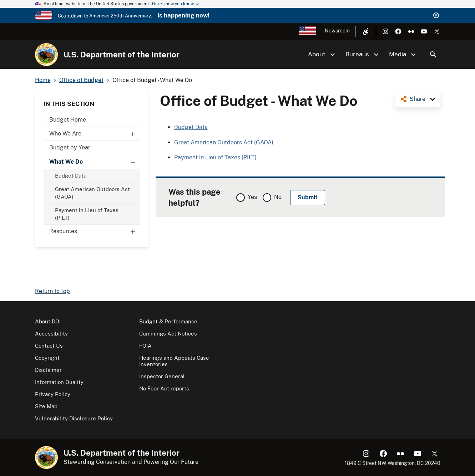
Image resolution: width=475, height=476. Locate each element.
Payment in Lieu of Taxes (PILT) (87, 214)
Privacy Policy (53, 394)
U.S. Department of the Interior (122, 55)
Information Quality (59, 382)
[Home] (46, 55)
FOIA (145, 346)
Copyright (47, 358)
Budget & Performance (168, 321)
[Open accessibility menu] (366, 31)
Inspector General (162, 376)
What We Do (95, 162)
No (278, 197)
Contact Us (49, 346)
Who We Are (95, 134)
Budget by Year (70, 147)
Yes (252, 197)
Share (418, 99)
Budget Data (71, 176)
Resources (95, 231)
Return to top (52, 291)
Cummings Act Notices (168, 334)
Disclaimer (48, 370)
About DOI (48, 321)
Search (433, 55)
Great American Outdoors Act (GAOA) (92, 193)
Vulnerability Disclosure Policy (74, 418)
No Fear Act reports (164, 388)
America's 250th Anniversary (120, 16)
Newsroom (337, 31)
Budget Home (68, 120)
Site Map (46, 406)
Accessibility (51, 334)
